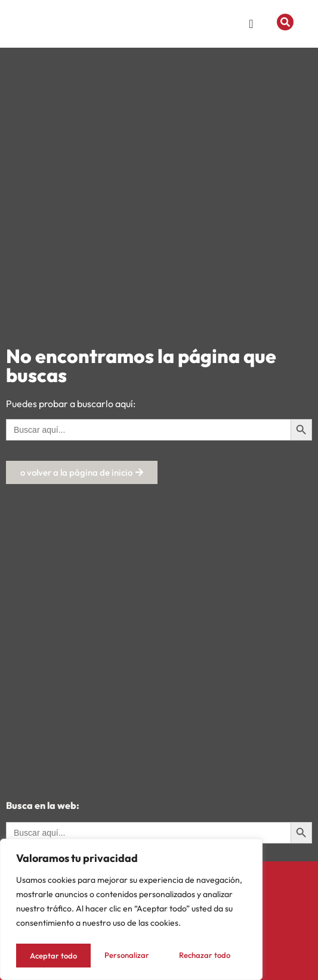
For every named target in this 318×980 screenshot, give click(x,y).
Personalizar (51, 956)
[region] (131, 911)
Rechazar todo (130, 956)
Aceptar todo (210, 956)
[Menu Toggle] (251, 26)
